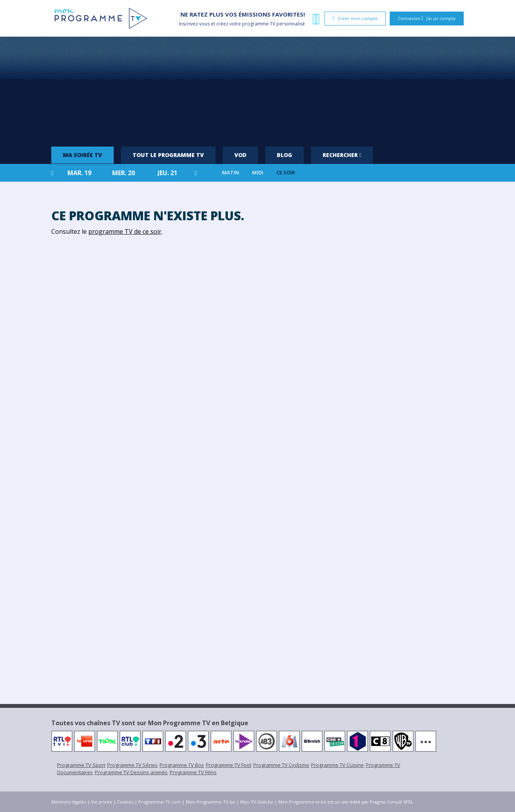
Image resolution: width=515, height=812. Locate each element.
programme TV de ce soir (125, 231)
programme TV (259, 24)
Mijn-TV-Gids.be (257, 802)
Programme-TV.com (160, 802)
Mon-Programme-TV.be (210, 802)
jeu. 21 (167, 173)
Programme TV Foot (229, 765)
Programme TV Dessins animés (131, 772)
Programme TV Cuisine (337, 765)
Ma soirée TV (82, 155)
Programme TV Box (182, 765)
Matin (231, 173)
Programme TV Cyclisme (281, 765)
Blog (284, 155)
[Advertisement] (257, 89)
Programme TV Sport (81, 765)
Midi (258, 173)
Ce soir (286, 173)
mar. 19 (79, 173)
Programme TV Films (193, 772)
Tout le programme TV (168, 155)
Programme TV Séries (132, 765)
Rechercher (342, 155)
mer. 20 (124, 173)
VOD (240, 155)
